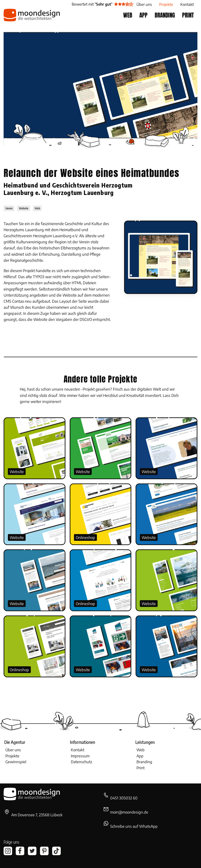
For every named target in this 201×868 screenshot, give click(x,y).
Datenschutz (82, 762)
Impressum (80, 756)
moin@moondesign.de (129, 812)
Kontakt (78, 750)
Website (17, 472)
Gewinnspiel (16, 762)
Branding (144, 762)
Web (141, 750)
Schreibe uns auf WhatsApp (134, 826)
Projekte (12, 756)
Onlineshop (85, 537)
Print (141, 768)
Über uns (13, 750)
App (140, 756)
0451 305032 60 (124, 798)
